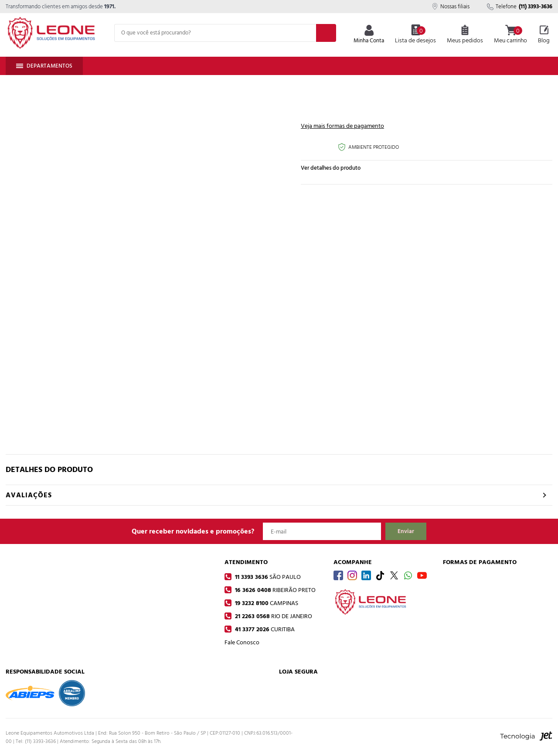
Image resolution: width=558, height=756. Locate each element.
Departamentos (44, 66)
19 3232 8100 (266, 603)
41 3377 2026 (264, 629)
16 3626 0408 (274, 590)
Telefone (520, 7)
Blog (544, 35)
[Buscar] (326, 33)
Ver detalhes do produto (331, 168)
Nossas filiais (451, 7)
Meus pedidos (465, 35)
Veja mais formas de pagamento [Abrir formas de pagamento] (342, 126)
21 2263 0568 (273, 616)
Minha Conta (369, 35)
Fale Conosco (242, 642)
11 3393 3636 (267, 577)
